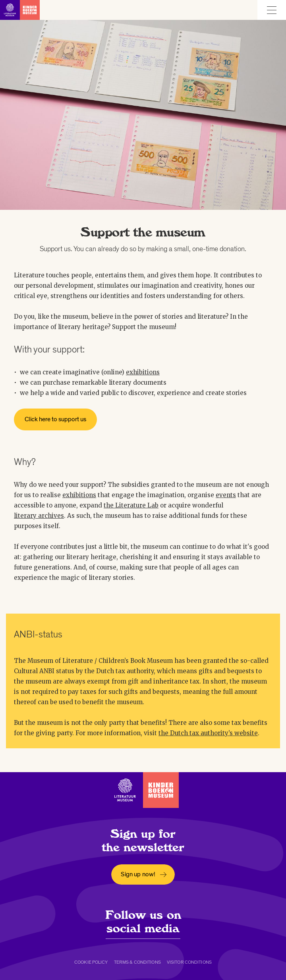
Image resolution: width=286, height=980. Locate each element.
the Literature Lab (131, 505)
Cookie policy (91, 962)
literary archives (39, 516)
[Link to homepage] (20, 10)
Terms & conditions (137, 962)
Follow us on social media (143, 922)
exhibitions (143, 372)
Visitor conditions (189, 962)
